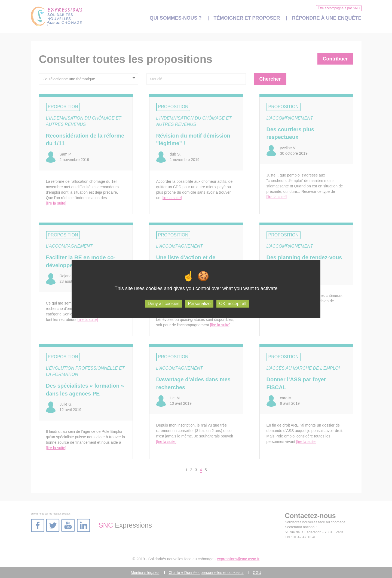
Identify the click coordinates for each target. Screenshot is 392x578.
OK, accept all (233, 304)
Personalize (199, 304)
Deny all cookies (163, 304)
